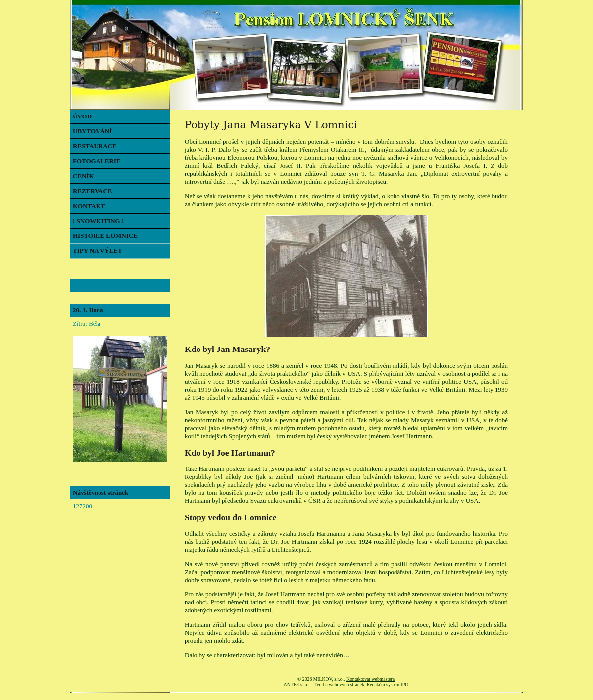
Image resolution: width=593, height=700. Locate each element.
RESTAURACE (95, 146)
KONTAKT (89, 206)
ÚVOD (82, 116)
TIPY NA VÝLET (98, 251)
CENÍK (83, 176)
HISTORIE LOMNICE (105, 236)
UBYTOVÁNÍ (92, 131)
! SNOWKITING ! (98, 221)
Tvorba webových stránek (339, 684)
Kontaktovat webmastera (370, 679)
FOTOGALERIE (97, 161)
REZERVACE (93, 191)
